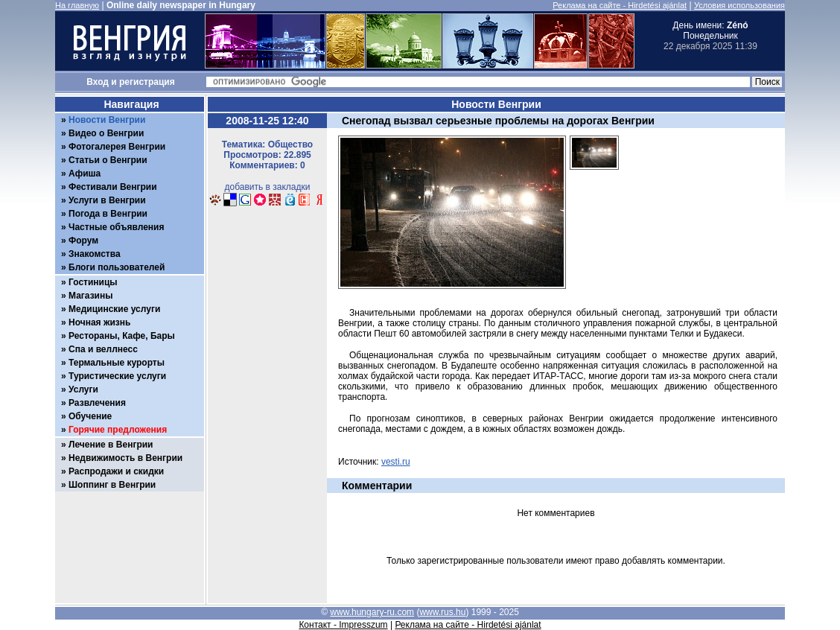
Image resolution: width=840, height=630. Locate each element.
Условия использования (739, 5)
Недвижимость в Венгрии (125, 458)
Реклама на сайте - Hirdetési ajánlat (620, 5)
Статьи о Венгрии (108, 160)
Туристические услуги (117, 376)
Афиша (85, 174)
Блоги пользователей (117, 267)
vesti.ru (396, 462)
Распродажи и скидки (116, 471)
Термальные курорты (117, 363)
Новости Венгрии (107, 120)
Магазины (90, 296)
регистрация (147, 82)
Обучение (90, 416)
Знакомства (95, 254)
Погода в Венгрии (108, 214)
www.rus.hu (442, 612)
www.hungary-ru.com (372, 612)
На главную (77, 5)
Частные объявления (116, 227)
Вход (98, 82)
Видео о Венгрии (106, 133)
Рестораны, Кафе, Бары (122, 336)
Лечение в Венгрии (111, 445)
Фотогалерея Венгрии (117, 147)
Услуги (83, 389)
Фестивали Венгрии (113, 187)
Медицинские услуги (114, 309)
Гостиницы (93, 282)
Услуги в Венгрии (107, 200)
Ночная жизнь (99, 322)
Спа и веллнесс (103, 349)
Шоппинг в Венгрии (112, 485)
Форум (83, 241)
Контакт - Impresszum (343, 625)
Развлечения (97, 403)
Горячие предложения (118, 430)
